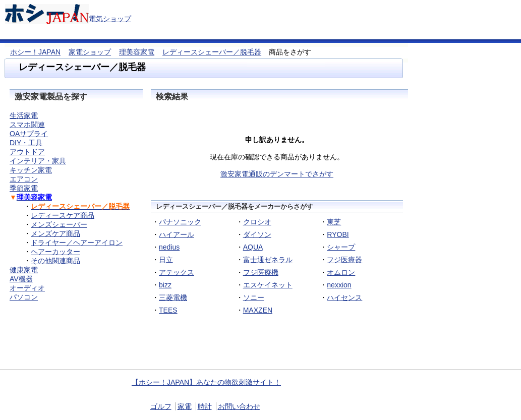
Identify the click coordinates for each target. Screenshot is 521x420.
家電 (185, 406)
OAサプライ (29, 134)
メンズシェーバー (59, 224)
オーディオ (27, 288)
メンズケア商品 (55, 233)
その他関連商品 (55, 261)
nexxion (339, 285)
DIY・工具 (26, 143)
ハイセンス (344, 297)
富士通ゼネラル (268, 260)
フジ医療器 (344, 260)
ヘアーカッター (55, 252)
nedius (169, 247)
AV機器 (21, 279)
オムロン (341, 272)
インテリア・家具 (38, 161)
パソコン (24, 297)
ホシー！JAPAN (35, 52)
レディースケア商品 (63, 215)
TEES (168, 310)
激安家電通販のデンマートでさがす (277, 174)
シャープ (341, 247)
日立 (166, 260)
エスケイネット (268, 285)
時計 (205, 406)
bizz (165, 285)
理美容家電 (137, 52)
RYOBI (338, 234)
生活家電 (24, 115)
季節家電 (24, 188)
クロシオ (257, 222)
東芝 (334, 222)
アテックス (177, 272)
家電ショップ (90, 52)
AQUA (253, 247)
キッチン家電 (31, 170)
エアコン (24, 179)
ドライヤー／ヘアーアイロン (77, 243)
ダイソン (257, 234)
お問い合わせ (239, 406)
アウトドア (27, 152)
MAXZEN (258, 310)
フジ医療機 (261, 272)
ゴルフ (161, 406)
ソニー (254, 297)
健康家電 (24, 270)
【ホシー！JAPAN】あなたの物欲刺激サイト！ (206, 382)
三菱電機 (173, 297)
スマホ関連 (27, 125)
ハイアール (177, 234)
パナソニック (180, 222)
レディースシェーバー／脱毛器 (212, 52)
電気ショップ (110, 19)
